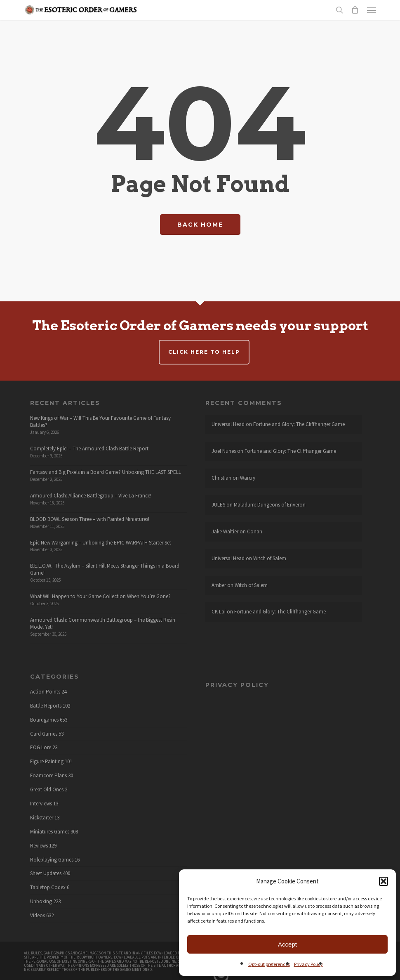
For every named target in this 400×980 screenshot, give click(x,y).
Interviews (41, 804)
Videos (38, 916)
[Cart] (355, 10)
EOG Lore (41, 748)
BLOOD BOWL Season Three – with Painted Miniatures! (90, 519)
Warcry (248, 478)
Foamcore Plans (48, 776)
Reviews (39, 846)
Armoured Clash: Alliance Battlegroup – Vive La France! (91, 496)
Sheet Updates (46, 873)
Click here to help (204, 352)
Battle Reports (46, 706)
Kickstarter (42, 818)
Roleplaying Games (52, 860)
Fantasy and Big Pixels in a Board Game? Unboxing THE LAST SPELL (106, 472)
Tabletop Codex (48, 888)
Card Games (44, 734)
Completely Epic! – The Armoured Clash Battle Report (89, 449)
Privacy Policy (308, 964)
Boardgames (44, 720)
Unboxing (41, 902)
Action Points (45, 692)
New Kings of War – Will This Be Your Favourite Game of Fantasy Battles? (100, 421)
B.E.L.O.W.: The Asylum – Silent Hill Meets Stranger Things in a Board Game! (105, 569)
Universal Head (228, 424)
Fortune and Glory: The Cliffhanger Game (299, 424)
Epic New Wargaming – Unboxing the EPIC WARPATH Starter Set (101, 543)
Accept (287, 944)
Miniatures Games (50, 832)
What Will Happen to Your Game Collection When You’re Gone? (100, 596)
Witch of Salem (270, 558)
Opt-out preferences (269, 964)
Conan (255, 531)
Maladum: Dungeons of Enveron (270, 505)
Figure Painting (47, 762)
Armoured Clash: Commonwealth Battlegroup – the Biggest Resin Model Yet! (103, 623)
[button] (384, 881)
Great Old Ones (47, 790)
